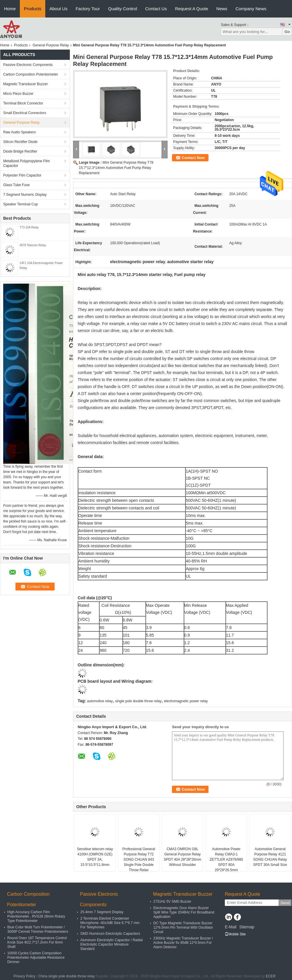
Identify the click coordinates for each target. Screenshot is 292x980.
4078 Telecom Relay (33, 245)
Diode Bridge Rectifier (20, 151)
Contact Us (156, 9)
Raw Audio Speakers (19, 132)
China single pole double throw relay (66, 976)
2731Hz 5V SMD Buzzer (172, 902)
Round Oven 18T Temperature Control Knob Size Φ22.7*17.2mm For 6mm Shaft (37, 942)
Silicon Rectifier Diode (20, 142)
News (222, 9)
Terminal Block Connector (23, 103)
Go (287, 32)
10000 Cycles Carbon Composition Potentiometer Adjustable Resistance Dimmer (36, 958)
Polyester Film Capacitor (22, 175)
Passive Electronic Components (28, 65)
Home (10, 9)
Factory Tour (88, 9)
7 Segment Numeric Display (25, 195)
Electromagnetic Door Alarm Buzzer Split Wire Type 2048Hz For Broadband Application (184, 912)
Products (33, 9)
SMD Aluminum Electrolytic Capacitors (110, 934)
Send (285, 903)
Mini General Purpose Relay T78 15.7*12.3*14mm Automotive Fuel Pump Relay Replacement (116, 168)
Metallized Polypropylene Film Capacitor (26, 163)
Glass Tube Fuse (16, 185)
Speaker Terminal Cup (21, 204)
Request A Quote (191, 9)
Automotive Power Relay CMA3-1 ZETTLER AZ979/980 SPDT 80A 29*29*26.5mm (226, 860)
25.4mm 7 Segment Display (102, 912)
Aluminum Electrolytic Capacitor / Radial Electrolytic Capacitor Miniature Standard (111, 944)
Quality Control (122, 9)
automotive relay (100, 701)
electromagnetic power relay (186, 701)
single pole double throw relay (138, 701)
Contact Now (193, 158)
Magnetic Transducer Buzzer (26, 84)
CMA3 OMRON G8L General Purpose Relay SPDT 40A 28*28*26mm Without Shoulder (183, 857)
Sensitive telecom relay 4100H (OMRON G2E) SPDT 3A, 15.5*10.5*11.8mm (95, 857)
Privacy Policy (24, 976)
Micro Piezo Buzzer (18, 94)
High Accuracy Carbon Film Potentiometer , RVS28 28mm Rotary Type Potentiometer (36, 916)
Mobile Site (235, 934)
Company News (251, 9)
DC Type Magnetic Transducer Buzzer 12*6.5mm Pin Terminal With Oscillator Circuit (183, 927)
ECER (271, 976)
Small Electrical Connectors (25, 113)
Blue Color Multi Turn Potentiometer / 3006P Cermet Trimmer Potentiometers (38, 929)
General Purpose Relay (51, 45)
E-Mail (231, 927)
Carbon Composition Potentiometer (31, 74)
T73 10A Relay (29, 227)
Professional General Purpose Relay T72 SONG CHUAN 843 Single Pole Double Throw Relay (139, 860)
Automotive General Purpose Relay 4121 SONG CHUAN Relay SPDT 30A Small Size (270, 857)
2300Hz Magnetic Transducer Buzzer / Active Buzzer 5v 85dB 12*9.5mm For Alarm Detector (183, 943)
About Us (58, 9)
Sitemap (247, 927)
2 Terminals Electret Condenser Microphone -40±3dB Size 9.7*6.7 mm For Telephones (110, 923)
